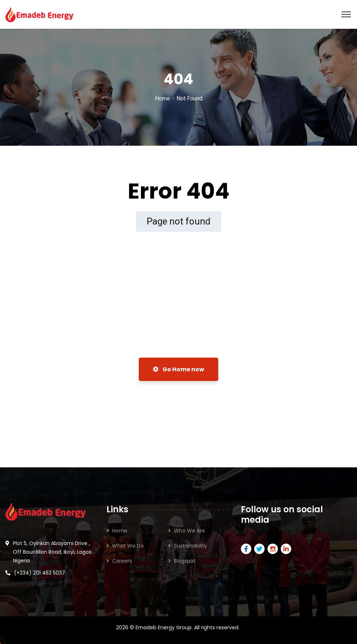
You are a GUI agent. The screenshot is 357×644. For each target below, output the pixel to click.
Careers (122, 561)
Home (163, 98)
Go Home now (178, 369)
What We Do (128, 546)
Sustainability (191, 546)
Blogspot (185, 561)
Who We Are (189, 531)
